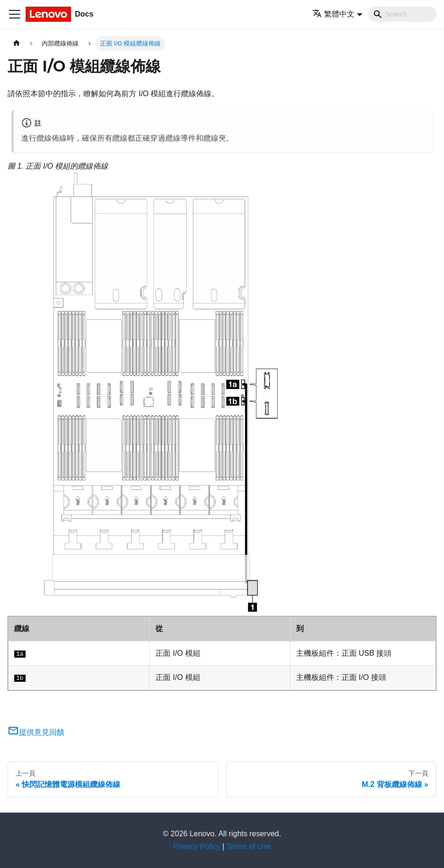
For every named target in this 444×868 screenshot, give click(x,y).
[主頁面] (17, 43)
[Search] (402, 14)
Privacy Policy (197, 846)
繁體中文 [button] (333, 14)
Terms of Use (249, 846)
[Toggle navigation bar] (15, 14)
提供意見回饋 (36, 732)
